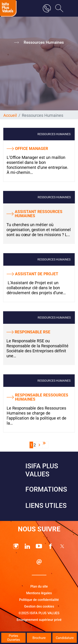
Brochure (39, 638)
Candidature (65, 638)
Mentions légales (39, 593)
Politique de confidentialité (39, 600)
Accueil (10, 115)
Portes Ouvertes (14, 638)
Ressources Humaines (54, 134)
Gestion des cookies (39, 606)
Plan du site (39, 586)
